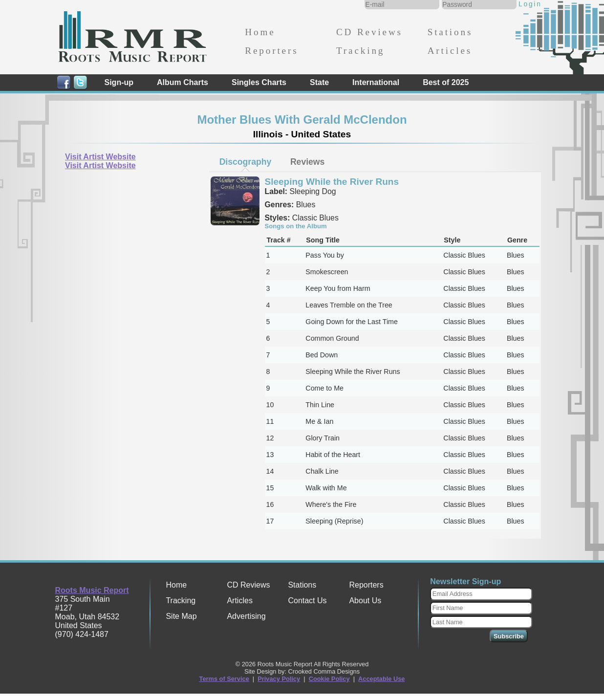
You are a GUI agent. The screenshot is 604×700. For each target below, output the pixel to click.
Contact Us (307, 601)
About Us (365, 601)
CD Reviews (369, 32)
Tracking (360, 51)
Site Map (181, 616)
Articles (450, 51)
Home (260, 32)
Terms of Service (224, 679)
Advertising (246, 616)
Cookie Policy (329, 679)
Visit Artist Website (100, 157)
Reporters (271, 51)
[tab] (245, 162)
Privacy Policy (279, 679)
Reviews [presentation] (307, 162)
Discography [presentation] (246, 162)
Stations (450, 32)
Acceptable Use (381, 679)
